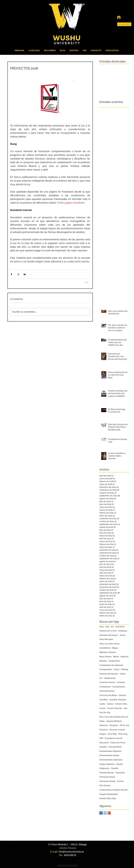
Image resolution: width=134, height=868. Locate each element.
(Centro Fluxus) (68, 848)
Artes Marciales (106, 639)
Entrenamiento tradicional (111, 760)
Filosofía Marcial (107, 773)
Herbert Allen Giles (108, 798)
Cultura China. (121, 704)
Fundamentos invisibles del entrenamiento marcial (114, 790)
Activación (120, 627)
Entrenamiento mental (109, 755)
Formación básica (107, 777)
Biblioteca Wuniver (108, 652)
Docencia (104, 730)
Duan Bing (112, 734)
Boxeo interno (105, 657)
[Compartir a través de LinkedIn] (25, 274)
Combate (121, 682)
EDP (101, 738)
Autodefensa (105, 648)
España (120, 764)
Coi (101, 678)
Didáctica (104, 725)
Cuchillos (104, 700)
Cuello (102, 704)
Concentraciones (107, 691)
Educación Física (118, 743)
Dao (126, 708)
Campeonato (114, 661)
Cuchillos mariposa (118, 700)
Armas (123, 635)
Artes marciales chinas (109, 644)
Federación (104, 768)
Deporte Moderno (114, 721)
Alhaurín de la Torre (108, 631)
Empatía (103, 747)
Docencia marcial (117, 730)
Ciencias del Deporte (109, 674)
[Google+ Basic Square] (109, 813)
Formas (120, 781)
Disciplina (114, 725)
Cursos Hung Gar (115, 708)
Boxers (116, 657)
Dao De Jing (105, 712)
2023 (101, 627)
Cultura (110, 704)
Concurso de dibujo (108, 695)
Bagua (115, 648)
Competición (105, 687)
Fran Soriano (105, 785)
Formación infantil (107, 781)
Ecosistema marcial (114, 738)
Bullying (103, 661)
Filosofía (115, 768)
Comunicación (119, 687)
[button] (124, 24)
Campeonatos (106, 669)
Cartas (116, 669)
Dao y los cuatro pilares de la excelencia (114, 717)
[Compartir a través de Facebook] (11, 274)
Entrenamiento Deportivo (110, 751)
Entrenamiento (115, 747)
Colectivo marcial (107, 682)
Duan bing (123, 734)
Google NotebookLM (109, 794)
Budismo (125, 657)
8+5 (112, 627)
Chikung (125, 669)
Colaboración (110, 678)
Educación (104, 743)
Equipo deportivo (107, 764)
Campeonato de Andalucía (111, 665)
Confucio (122, 695)
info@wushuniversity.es (71, 852)
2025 (107, 627)
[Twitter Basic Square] (105, 813)
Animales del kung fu (109, 635)
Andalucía (123, 631)
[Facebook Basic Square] (101, 813)
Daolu (102, 721)
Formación (120, 773)
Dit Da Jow (124, 725)
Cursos (102, 708)
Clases (123, 674)
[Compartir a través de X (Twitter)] (18, 274)
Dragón (103, 734)
